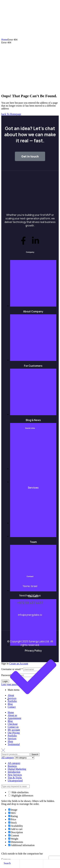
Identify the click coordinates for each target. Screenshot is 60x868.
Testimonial (14, 744)
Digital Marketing (17, 769)
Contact (12, 707)
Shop (10, 741)
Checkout (13, 724)
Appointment (14, 718)
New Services (15, 775)
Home (4, 40)
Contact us (13, 727)
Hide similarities (18, 792)
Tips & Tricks (15, 778)
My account (14, 730)
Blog (10, 721)
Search (35, 754)
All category (14, 763)
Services (12, 738)
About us (12, 715)
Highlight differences (21, 796)
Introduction (14, 772)
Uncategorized (15, 781)
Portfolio (12, 736)
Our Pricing (14, 733)
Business (12, 766)
